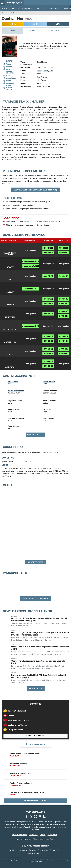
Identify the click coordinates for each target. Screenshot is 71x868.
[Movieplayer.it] (15, 3)
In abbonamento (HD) (30, 261)
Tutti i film (39, 8)
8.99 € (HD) (63, 276)
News (4, 8)
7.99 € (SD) (63, 248)
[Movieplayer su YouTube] (40, 816)
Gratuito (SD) (30, 289)
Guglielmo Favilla (15, 401)
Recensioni (14, 8)
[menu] (3, 3)
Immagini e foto (10, 84)
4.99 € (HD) (48, 253)
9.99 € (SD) (63, 303)
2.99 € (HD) (48, 366)
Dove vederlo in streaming (10, 71)
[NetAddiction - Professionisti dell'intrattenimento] (41, 846)
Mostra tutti (36, 689)
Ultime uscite (53, 8)
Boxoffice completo (35, 736)
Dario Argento (42, 77)
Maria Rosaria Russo (16, 391)
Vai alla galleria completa (36, 599)
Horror (39, 71)
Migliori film (27, 8)
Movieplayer (6, 13)
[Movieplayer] (35, 812)
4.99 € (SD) (48, 353)
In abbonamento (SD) (30, 266)
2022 (39, 74)
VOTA (58, 24)
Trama (9, 64)
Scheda (12, 31)
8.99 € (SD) (63, 316)
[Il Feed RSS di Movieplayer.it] (44, 816)
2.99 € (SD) (48, 361)
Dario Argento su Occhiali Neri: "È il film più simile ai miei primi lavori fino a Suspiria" (38, 676)
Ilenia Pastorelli (49, 381)
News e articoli (9, 89)
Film (14, 13)
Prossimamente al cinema (36, 801)
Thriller (45, 71)
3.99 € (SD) (48, 248)
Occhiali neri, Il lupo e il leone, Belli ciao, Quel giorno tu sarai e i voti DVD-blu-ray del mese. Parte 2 (40, 634)
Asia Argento (13, 381)
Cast (8, 75)
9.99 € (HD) (63, 253)
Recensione (11, 67)
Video (32, 31)
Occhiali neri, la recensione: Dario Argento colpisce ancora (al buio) (38, 662)
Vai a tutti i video (35, 562)
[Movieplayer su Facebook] (27, 816)
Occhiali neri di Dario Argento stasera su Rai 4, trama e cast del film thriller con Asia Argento (39, 619)
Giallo (51, 71)
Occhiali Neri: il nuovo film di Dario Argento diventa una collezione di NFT (40, 648)
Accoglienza (11, 78)
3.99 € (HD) (48, 276)
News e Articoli (55, 31)
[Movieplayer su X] (31, 816)
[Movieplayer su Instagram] (35, 816)
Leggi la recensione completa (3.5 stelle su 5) (35, 190)
